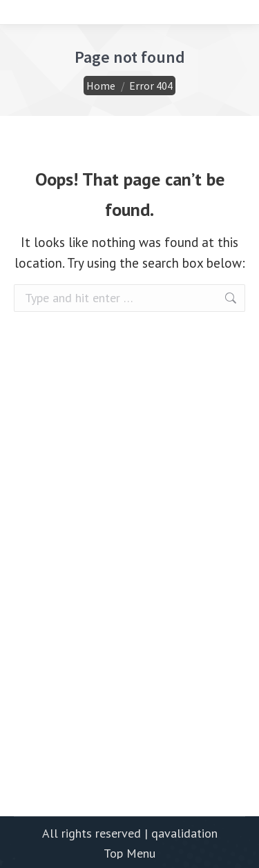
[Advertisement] (129, 639)
